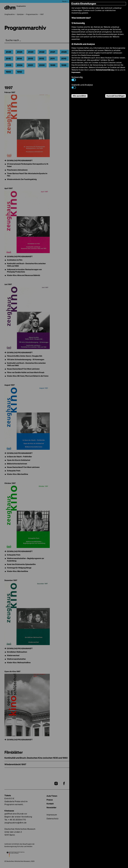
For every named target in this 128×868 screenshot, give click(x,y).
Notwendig (77, 78)
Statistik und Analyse (82, 86)
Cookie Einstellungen (84, 4)
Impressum (76, 72)
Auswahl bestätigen (116, 96)
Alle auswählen (79, 96)
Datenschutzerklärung (105, 70)
